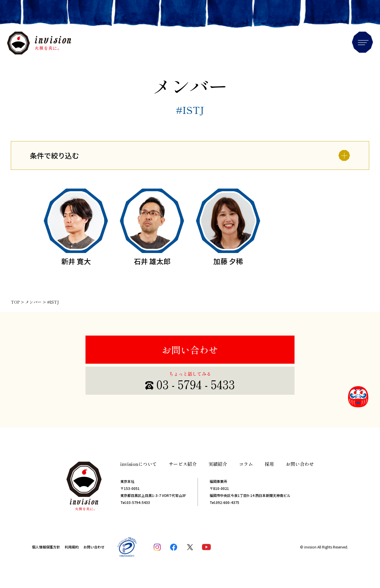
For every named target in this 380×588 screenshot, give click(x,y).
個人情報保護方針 (46, 547)
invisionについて (139, 464)
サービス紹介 (183, 464)
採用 (269, 464)
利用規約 (72, 547)
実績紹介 (218, 464)
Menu (362, 42)
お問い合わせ (190, 350)
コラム (246, 464)
